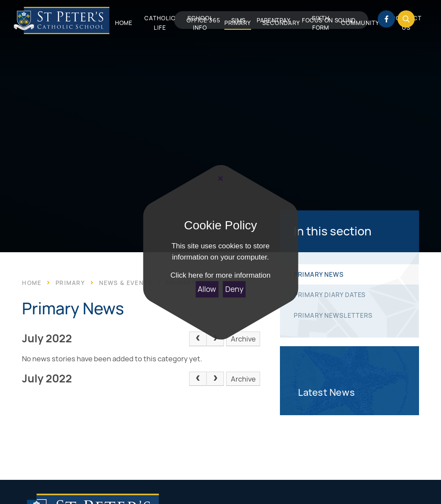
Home (32, 283)
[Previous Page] (198, 339)
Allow (207, 289)
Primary (70, 283)
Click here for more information (220, 275)
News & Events (126, 283)
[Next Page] (215, 339)
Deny (234, 289)
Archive (243, 339)
